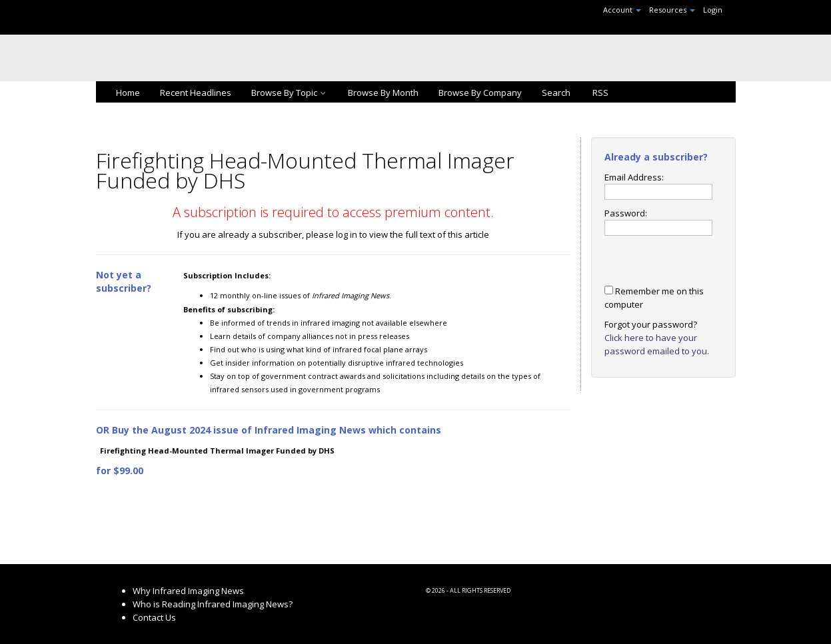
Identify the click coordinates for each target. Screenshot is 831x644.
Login (713, 10)
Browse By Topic (290, 93)
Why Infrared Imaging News (188, 591)
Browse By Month (383, 93)
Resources (672, 10)
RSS (599, 93)
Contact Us (154, 617)
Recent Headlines (196, 93)
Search (556, 93)
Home (128, 93)
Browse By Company (480, 93)
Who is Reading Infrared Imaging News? (213, 604)
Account (622, 10)
